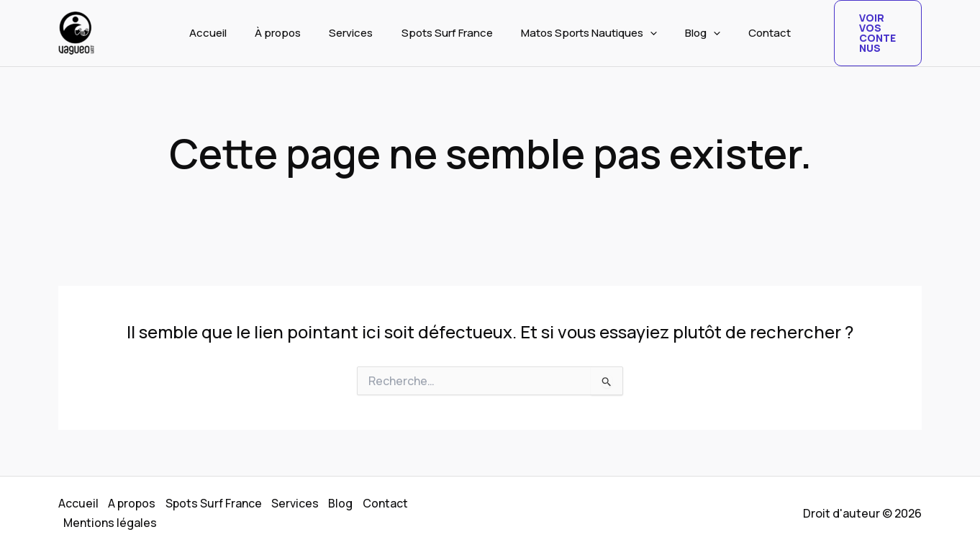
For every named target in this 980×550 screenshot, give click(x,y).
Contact (750, 33)
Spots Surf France (447, 33)
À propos (291, 33)
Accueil (228, 33)
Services (358, 33)
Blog (690, 33)
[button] (644, 33)
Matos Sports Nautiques (582, 33)
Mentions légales (111, 522)
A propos (134, 504)
